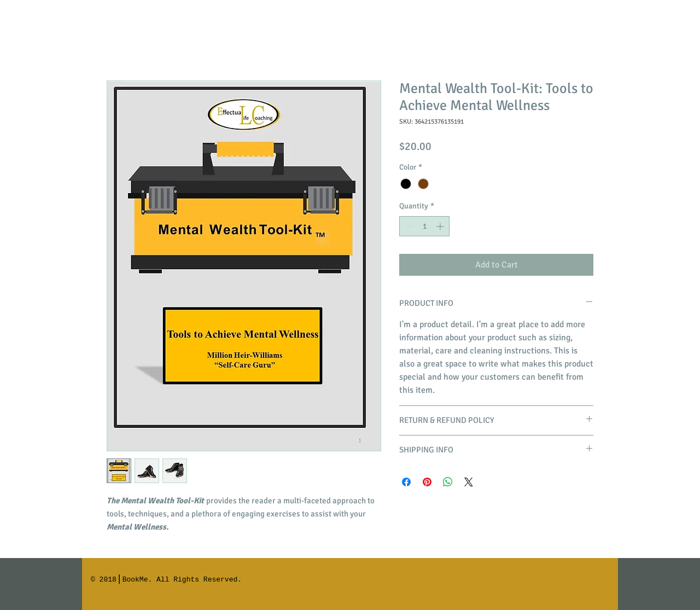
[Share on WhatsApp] (448, 482)
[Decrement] (408, 226)
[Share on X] (469, 482)
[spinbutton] (424, 226)
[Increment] (441, 226)
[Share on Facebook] (406, 482)
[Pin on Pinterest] (427, 482)
